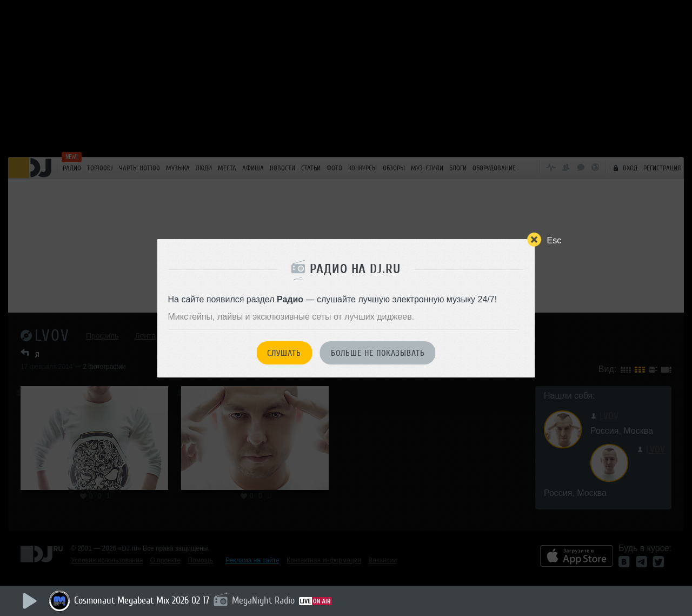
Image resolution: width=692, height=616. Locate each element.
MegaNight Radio (263, 600)
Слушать (284, 353)
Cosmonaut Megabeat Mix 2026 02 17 (142, 600)
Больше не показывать (378, 353)
